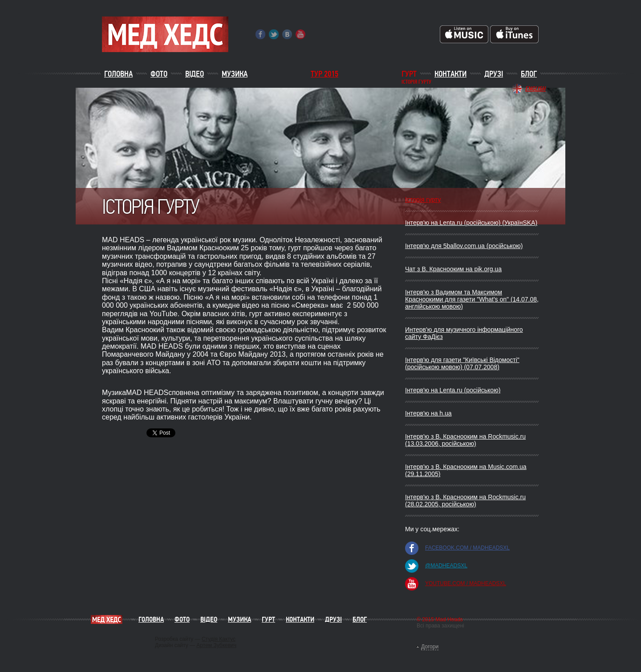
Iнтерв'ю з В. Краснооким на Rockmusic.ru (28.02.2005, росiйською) (465, 501)
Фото (159, 74)
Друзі (494, 74)
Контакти (450, 74)
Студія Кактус (219, 639)
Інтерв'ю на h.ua (428, 413)
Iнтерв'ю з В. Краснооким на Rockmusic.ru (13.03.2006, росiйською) (465, 440)
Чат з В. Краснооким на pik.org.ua (453, 269)
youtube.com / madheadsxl (466, 583)
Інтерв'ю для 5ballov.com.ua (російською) (464, 246)
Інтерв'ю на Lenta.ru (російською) (453, 390)
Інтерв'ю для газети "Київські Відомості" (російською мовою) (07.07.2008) (462, 363)
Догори (430, 647)
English (536, 89)
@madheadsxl (446, 566)
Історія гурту (423, 200)
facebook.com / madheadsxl (467, 548)
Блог (529, 74)
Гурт (409, 74)
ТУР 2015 (325, 74)
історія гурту (416, 82)
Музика (235, 74)
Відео (195, 74)
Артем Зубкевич (216, 645)
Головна (118, 74)
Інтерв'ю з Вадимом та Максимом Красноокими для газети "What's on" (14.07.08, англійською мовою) (472, 299)
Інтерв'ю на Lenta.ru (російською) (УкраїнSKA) (471, 223)
